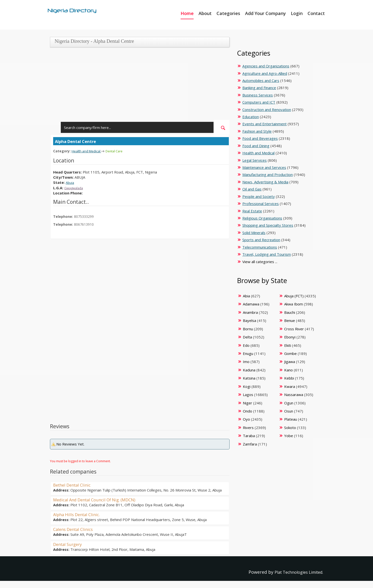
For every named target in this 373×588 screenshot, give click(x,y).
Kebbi (289, 378)
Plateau (291, 419)
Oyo (246, 419)
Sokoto (290, 428)
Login (297, 13)
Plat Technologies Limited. (295, 572)
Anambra (250, 312)
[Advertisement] (138, 85)
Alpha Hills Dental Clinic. (79, 514)
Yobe (289, 436)
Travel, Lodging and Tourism (267, 254)
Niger (248, 403)
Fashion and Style (257, 131)
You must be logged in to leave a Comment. (80, 461)
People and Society (259, 196)
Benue (290, 320)
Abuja (70, 182)
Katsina (249, 378)
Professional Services (261, 204)
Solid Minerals (254, 233)
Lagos (248, 395)
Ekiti (288, 345)
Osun (289, 411)
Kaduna (249, 370)
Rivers (248, 428)
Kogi (247, 386)
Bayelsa (249, 320)
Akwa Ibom (294, 304)
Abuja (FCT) (294, 296)
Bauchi (290, 312)
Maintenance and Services (264, 167)
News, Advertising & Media (265, 182)
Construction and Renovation (267, 110)
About (205, 13)
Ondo (248, 411)
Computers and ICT (259, 102)
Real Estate (252, 211)
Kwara (290, 386)
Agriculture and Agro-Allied (265, 73)
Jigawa (290, 362)
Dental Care (119, 151)
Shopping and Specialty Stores (268, 225)
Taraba (249, 436)
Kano (288, 370)
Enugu (248, 353)
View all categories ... (260, 262)
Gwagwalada (75, 188)
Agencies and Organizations (266, 66)
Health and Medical (88, 151)
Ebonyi (290, 337)
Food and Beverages (260, 138)
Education (251, 117)
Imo (246, 362)
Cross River (294, 329)
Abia (246, 296)
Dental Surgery (69, 544)
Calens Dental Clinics (75, 529)
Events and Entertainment (264, 124)
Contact (316, 13)
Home (187, 13)
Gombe (290, 353)
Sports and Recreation (261, 240)
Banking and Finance (259, 88)
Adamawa (251, 304)
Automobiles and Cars (261, 80)
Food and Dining (256, 146)
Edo (246, 345)
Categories (228, 13)
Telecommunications (260, 247)
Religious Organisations (262, 218)
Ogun (289, 403)
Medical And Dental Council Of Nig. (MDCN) (99, 499)
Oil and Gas (252, 189)
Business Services (258, 95)
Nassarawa (294, 395)
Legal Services (255, 160)
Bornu (248, 329)
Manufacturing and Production (268, 175)
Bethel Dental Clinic (74, 485)
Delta (247, 337)
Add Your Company (265, 13)
